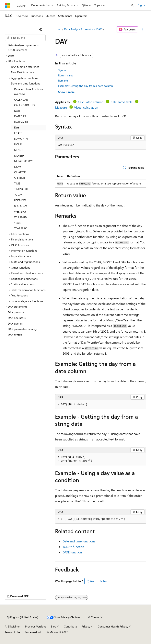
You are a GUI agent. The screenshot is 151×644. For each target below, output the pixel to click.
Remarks (63, 80)
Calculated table (122, 102)
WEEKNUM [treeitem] (21, 217)
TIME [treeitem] (17, 183)
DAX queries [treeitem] (15, 323)
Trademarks (32, 632)
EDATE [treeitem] (18, 133)
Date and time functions (79, 541)
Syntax (62, 70)
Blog (54, 626)
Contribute (70, 626)
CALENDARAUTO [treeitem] (24, 105)
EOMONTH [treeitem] (21, 139)
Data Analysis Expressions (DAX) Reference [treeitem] (23, 48)
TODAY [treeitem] (18, 195)
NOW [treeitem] (17, 167)
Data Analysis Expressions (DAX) (83, 29)
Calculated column (91, 102)
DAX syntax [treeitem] (15, 335)
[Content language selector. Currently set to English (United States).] (23, 617)
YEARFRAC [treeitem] (21, 228)
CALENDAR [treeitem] (21, 100)
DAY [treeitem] (17, 127)
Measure (61, 107)
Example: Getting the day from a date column (86, 86)
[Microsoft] (7, 5)
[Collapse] (41, 29)
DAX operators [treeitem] (17, 318)
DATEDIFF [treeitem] (20, 116)
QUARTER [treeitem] (20, 172)
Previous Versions (36, 626)
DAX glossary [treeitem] (16, 312)
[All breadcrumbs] (58, 29)
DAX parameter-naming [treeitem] (22, 329)
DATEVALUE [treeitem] (21, 122)
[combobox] (25, 38)
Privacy (86, 626)
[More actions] (143, 29)
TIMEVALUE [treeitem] (21, 189)
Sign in (142, 5)
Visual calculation (86, 107)
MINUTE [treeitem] (19, 150)
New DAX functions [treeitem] (23, 72)
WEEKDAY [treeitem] (20, 211)
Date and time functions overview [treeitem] (29, 92)
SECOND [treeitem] (20, 178)
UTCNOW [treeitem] (20, 200)
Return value (66, 75)
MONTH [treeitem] (19, 155)
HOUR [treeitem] (18, 144)
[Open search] (133, 5)
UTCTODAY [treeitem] (21, 206)
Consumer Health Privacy (113, 626)
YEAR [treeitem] (17, 223)
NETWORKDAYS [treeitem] (24, 161)
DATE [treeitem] (17, 111)
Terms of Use (12, 632)
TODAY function (73, 547)
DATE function (72, 552)
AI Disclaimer (13, 626)
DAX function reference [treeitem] (25, 67)
